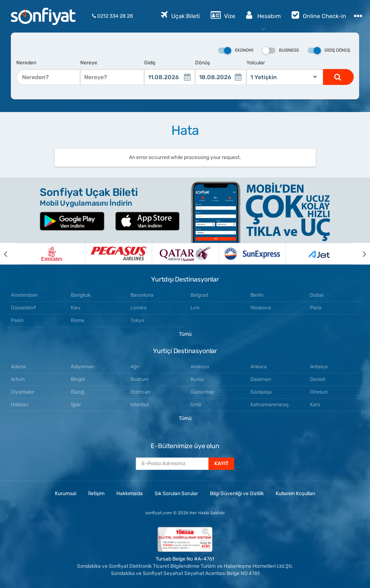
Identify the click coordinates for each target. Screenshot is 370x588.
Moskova (261, 308)
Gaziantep (202, 392)
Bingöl (78, 379)
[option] (51, 254)
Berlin (257, 295)
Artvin (18, 379)
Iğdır (76, 405)
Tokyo (137, 320)
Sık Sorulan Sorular (176, 493)
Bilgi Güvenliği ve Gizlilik (237, 493)
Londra (139, 308)
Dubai (317, 295)
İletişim (96, 493)
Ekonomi (236, 51)
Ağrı (135, 367)
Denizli (318, 379)
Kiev (76, 308)
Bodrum (139, 379)
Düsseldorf (23, 308)
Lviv (195, 308)
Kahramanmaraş (270, 405)
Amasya (200, 367)
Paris (316, 308)
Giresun (319, 392)
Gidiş (150, 63)
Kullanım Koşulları (295, 493)
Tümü (185, 334)
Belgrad (199, 295)
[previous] (9, 254)
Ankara (259, 367)
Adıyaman (82, 367)
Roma (78, 320)
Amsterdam (24, 295)
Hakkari (20, 405)
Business (281, 51)
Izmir (196, 405)
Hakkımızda (130, 493)
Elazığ (78, 392)
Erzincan (140, 392)
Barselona (142, 295)
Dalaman (261, 379)
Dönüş (203, 63)
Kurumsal (66, 493)
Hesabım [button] (263, 15)
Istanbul (140, 405)
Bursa (197, 379)
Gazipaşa (261, 392)
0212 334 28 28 (113, 16)
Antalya (319, 367)
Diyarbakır (23, 392)
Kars (315, 405)
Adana (18, 367)
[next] (361, 254)
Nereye (89, 63)
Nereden (26, 63)
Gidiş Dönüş (329, 51)
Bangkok (81, 295)
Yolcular (256, 63)
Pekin (17, 320)
